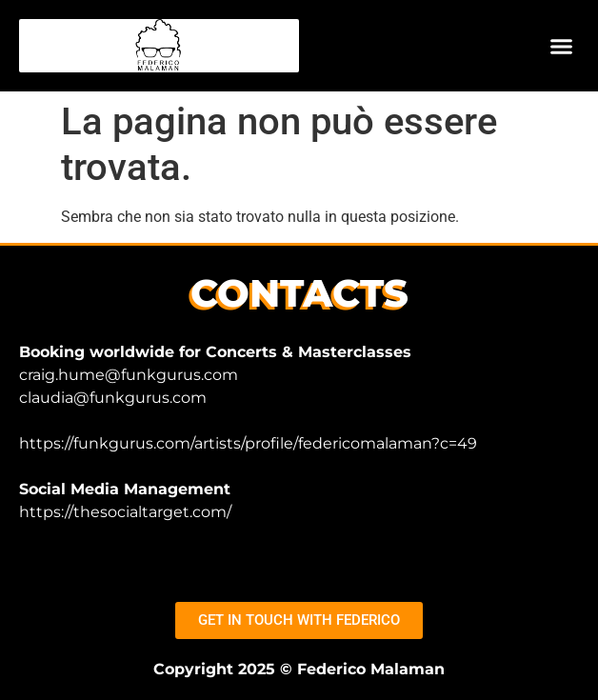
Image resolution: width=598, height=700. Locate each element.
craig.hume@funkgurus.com (129, 375)
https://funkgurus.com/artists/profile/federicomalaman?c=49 (248, 443)
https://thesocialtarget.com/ (125, 512)
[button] (562, 46)
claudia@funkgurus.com (113, 398)
